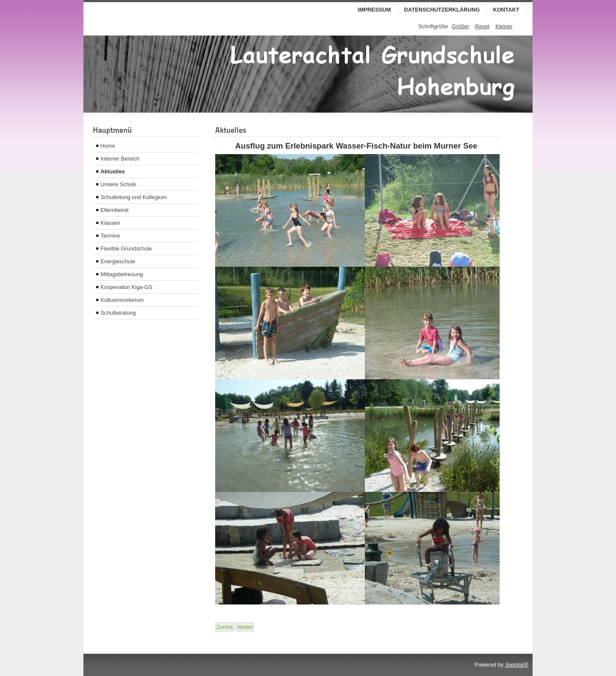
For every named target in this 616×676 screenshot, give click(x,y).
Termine (110, 236)
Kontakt (506, 10)
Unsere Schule (118, 184)
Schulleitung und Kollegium (133, 197)
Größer (461, 26)
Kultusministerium (122, 300)
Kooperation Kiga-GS (126, 287)
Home (108, 146)
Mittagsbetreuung (122, 274)
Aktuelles (113, 171)
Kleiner (504, 26)
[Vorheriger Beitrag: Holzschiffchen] (225, 627)
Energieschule (118, 261)
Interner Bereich (120, 159)
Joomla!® (517, 665)
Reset (482, 26)
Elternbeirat (114, 210)
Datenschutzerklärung (442, 10)
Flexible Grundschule (126, 249)
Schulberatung (118, 313)
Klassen (110, 223)
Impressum (374, 10)
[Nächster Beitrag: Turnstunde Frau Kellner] (245, 627)
